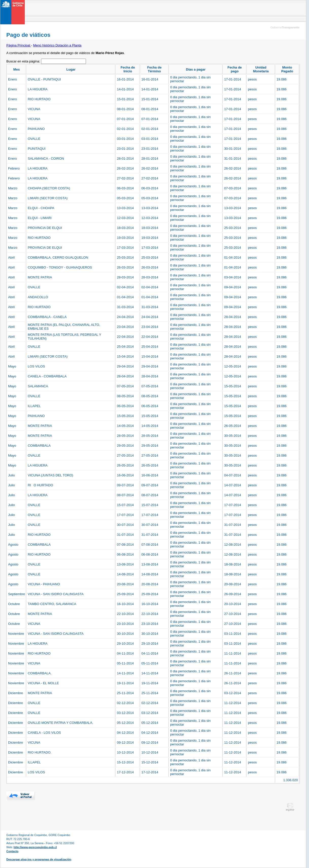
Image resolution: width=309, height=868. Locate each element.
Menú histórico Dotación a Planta (57, 45)
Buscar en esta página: (24, 61)
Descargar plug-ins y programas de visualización (39, 859)
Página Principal (19, 45)
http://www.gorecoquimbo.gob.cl (35, 847)
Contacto (12, 851)
